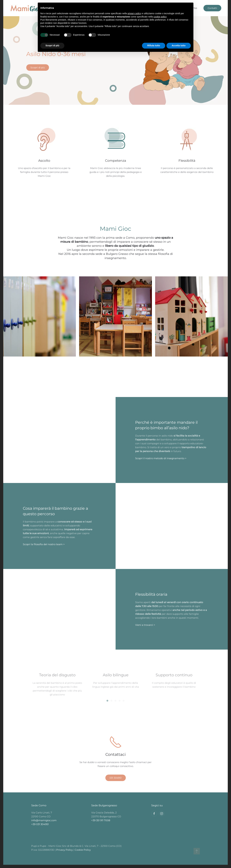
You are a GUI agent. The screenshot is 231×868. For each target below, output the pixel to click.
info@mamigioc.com (44, 820)
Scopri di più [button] (52, 45)
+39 (101, 820)
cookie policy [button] (160, 17)
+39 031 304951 (40, 824)
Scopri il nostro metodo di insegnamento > (161, 458)
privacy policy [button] (134, 13)
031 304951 (116, 778)
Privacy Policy (64, 850)
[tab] (107, 701)
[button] (196, 851)
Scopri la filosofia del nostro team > (44, 544)
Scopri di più (38, 68)
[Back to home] (26, 8)
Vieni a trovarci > (145, 625)
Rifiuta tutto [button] (154, 45)
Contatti (212, 8)
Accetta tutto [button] (179, 45)
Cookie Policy (82, 850)
